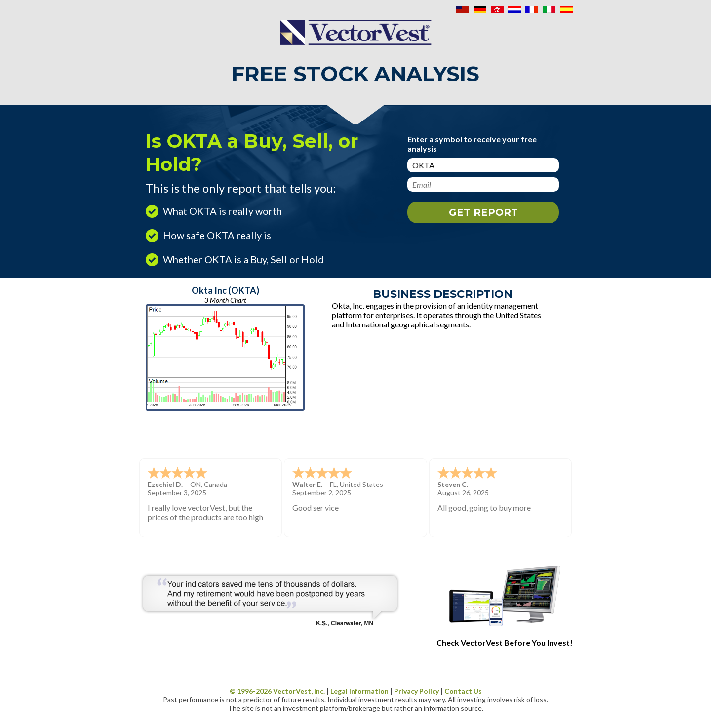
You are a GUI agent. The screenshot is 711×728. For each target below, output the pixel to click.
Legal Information (359, 691)
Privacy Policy (416, 691)
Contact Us (463, 691)
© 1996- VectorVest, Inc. (277, 691)
